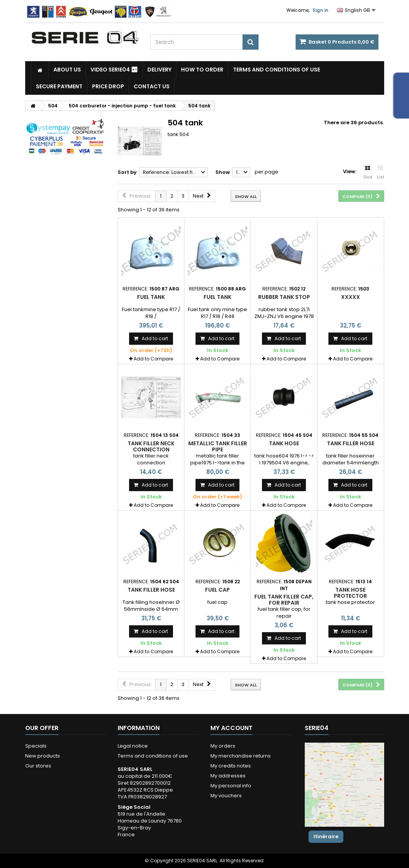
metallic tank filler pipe (218, 446)
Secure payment (59, 86)
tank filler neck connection (151, 446)
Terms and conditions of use (276, 70)
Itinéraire (326, 836)
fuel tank (151, 297)
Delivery (159, 70)
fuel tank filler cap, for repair (284, 600)
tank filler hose (351, 443)
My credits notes (231, 766)
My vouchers (226, 796)
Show (223, 172)
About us (67, 70)
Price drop (108, 86)
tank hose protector (350, 593)
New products (43, 756)
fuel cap (217, 590)
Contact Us (152, 86)
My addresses (228, 776)
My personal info (231, 786)
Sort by (127, 172)
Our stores (38, 766)
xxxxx (351, 297)
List (381, 173)
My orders (223, 746)
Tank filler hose (151, 590)
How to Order (202, 70)
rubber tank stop (284, 297)
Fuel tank (217, 297)
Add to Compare (153, 359)
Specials (36, 746)
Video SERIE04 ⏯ (114, 70)
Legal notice (133, 746)
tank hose (284, 443)
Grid (368, 173)
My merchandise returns (241, 756)
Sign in (320, 10)
